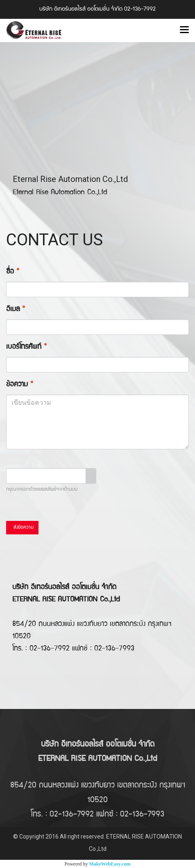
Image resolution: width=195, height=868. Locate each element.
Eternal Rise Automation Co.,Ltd (70, 179)
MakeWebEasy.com (110, 864)
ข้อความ (20, 385)
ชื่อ (13, 272)
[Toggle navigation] (184, 30)
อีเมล (16, 310)
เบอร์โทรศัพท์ (26, 347)
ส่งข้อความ (22, 528)
